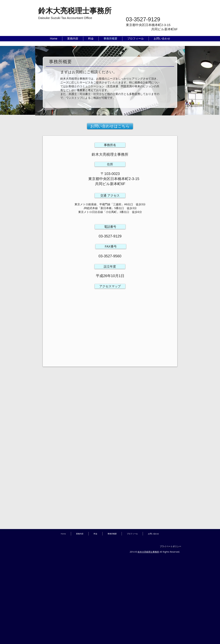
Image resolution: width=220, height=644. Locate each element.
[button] (110, 145)
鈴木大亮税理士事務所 (148, 552)
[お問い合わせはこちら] (110, 126)
